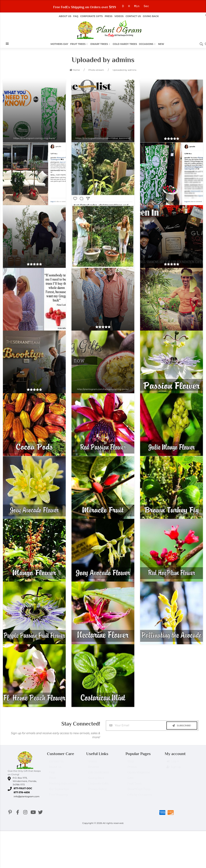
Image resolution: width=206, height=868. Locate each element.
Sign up (174, 769)
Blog (131, 763)
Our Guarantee (59, 791)
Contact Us (133, 16)
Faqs (52, 774)
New (161, 44)
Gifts (130, 780)
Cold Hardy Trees (125, 44)
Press (109, 16)
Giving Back (151, 16)
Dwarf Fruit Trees (139, 791)
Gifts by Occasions (140, 796)
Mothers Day (59, 44)
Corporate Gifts (91, 16)
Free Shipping (58, 796)
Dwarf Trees (101, 44)
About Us (55, 769)
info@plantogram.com (27, 796)
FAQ (76, 16)
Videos (119, 16)
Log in (173, 763)
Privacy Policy (97, 791)
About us (65, 16)
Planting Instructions (63, 785)
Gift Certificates (98, 774)
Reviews (94, 769)
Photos (132, 769)
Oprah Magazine (139, 774)
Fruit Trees (79, 44)
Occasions (148, 44)
